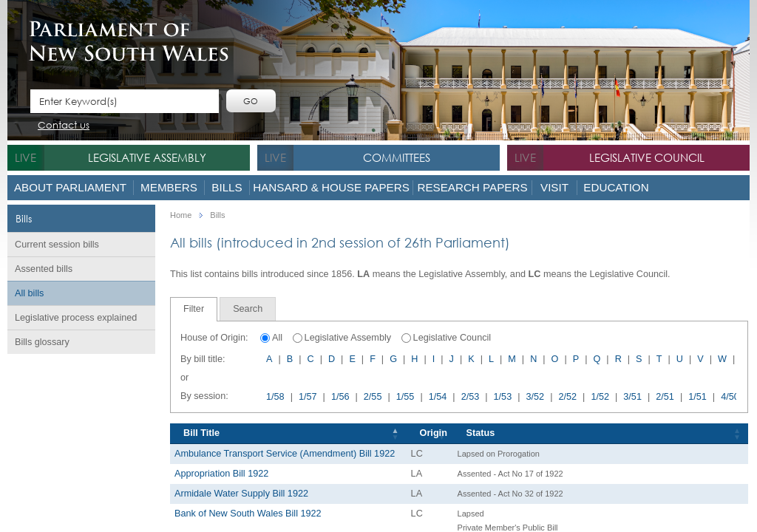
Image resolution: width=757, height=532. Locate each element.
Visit (554, 187)
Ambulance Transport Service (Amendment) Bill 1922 (285, 454)
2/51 (665, 397)
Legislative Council (647, 157)
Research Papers (472, 187)
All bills (29, 293)
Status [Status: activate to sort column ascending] (481, 433)
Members (169, 187)
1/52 (600, 397)
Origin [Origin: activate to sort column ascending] (434, 433)
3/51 (632, 397)
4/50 (730, 397)
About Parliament (70, 187)
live (26, 157)
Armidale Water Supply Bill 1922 (241, 494)
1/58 (275, 397)
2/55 (373, 397)
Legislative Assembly (147, 157)
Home (181, 215)
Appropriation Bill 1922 (221, 474)
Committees (397, 157)
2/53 (471, 397)
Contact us (64, 126)
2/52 (567, 397)
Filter (194, 309)
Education (616, 187)
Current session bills (57, 245)
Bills (227, 187)
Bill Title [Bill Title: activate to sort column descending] (201, 433)
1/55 (405, 397)
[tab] (194, 309)
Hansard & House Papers (331, 187)
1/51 (697, 397)
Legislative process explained (76, 318)
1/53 (503, 397)
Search (248, 309)
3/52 (536, 397)
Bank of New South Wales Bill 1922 (248, 514)
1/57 (308, 397)
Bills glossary (42, 342)
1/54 (438, 397)
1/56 (340, 397)
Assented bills (44, 269)
